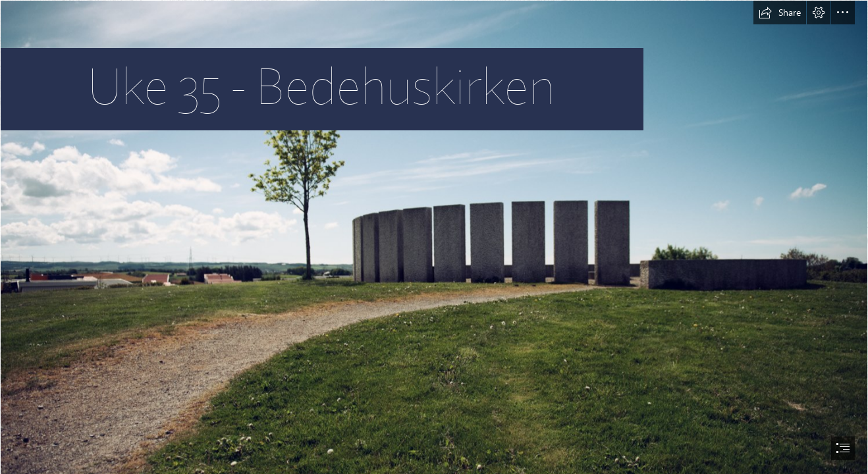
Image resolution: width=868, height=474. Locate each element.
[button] (780, 13)
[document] (434, 237)
